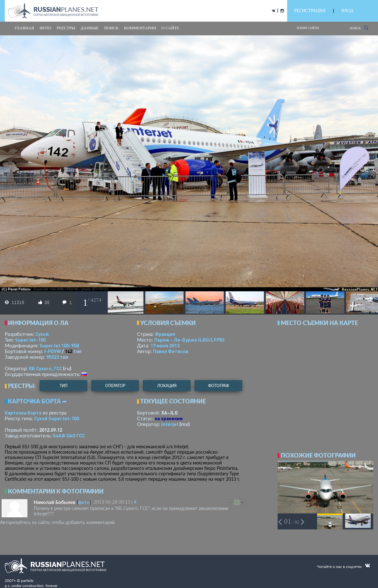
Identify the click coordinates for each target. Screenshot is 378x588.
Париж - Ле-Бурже (189, 340)
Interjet (170, 424)
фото (45, 28)
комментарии (140, 28)
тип (77, 351)
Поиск (359, 28)
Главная (24, 28)
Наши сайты (308, 28)
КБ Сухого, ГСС (46, 368)
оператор (115, 386)
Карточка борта (23, 413)
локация (167, 386)
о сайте (170, 28)
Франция (165, 334)
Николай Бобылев (55, 502)
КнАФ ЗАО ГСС (69, 436)
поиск (111, 28)
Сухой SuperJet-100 (57, 418)
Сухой (42, 334)
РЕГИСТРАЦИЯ (310, 11)
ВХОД (347, 11)
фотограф (218, 386)
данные (90, 28)
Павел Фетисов (171, 351)
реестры (66, 28)
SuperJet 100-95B (59, 345)
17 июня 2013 (165, 345)
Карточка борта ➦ (37, 401)
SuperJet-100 (30, 340)
